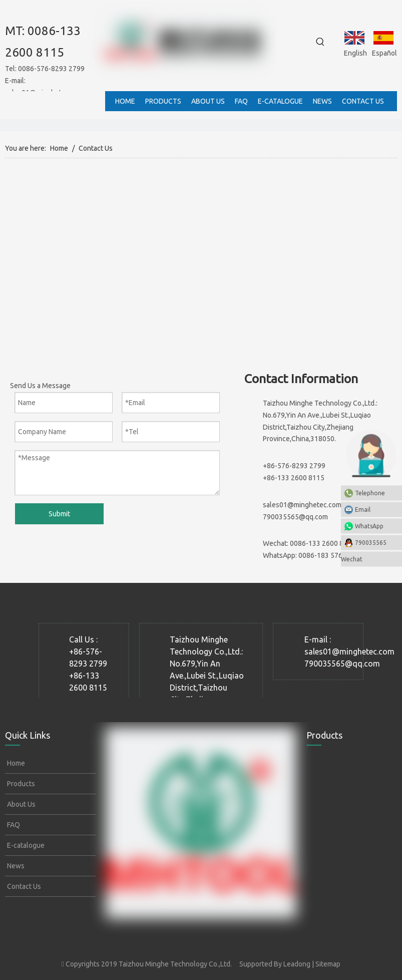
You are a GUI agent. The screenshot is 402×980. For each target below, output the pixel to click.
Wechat (352, 559)
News (15, 866)
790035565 (371, 542)
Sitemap (328, 964)
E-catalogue (25, 845)
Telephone (376, 493)
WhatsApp (369, 526)
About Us (21, 804)
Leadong (297, 964)
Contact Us (23, 886)
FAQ (13, 825)
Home (15, 763)
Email (376, 509)
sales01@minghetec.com (302, 505)
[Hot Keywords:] (320, 42)
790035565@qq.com (295, 517)
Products (20, 784)
